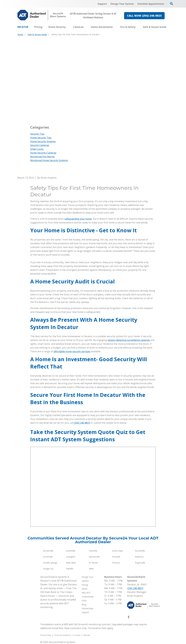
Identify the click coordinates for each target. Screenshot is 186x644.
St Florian (93, 563)
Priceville (116, 557)
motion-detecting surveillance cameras (129, 340)
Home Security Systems (43, 141)
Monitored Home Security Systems (49, 160)
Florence (116, 563)
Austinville (71, 551)
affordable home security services (72, 351)
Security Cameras (40, 145)
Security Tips (37, 134)
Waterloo (139, 557)
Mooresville (94, 557)
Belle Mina (71, 563)
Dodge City (48, 569)
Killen (91, 569)
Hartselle (93, 551)
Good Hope (117, 551)
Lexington (71, 557)
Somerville (48, 557)
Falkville (70, 569)
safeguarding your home (78, 219)
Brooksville (48, 551)
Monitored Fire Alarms (42, 157)
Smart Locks (37, 149)
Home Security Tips (41, 138)
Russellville (140, 551)
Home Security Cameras (43, 153)
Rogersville (140, 563)
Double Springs (50, 563)
